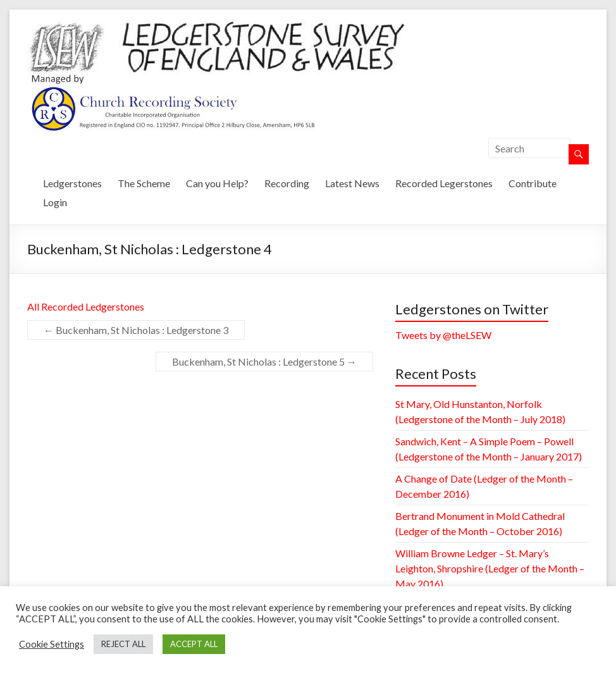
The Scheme (144, 183)
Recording (287, 183)
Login (55, 202)
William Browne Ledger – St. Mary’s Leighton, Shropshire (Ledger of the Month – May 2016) (490, 568)
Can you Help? (217, 183)
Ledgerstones (72, 183)
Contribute (533, 183)
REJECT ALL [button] (123, 644)
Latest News (352, 183)
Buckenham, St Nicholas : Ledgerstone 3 (136, 330)
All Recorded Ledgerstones (86, 306)
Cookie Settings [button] (52, 644)
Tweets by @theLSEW (443, 335)
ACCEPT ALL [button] (194, 644)
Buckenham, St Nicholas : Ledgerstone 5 (264, 361)
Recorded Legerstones (444, 183)
